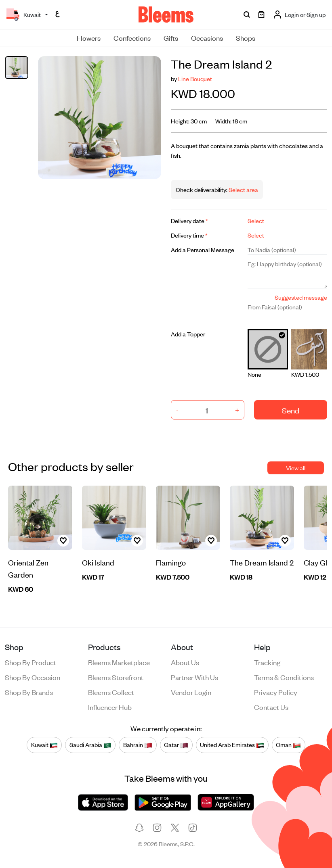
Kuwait (44, 745)
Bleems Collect (111, 692)
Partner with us (194, 677)
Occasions (207, 38)
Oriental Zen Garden (28, 568)
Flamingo (171, 562)
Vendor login (191, 692)
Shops (246, 38)
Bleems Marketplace (119, 662)
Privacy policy (276, 692)
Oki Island (98, 562)
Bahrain (138, 745)
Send (291, 410)
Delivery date (189, 220)
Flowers (89, 38)
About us (185, 662)
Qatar (176, 745)
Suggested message (301, 297)
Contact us (271, 707)
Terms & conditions (284, 677)
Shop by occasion (33, 677)
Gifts (171, 38)
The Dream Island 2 (262, 562)
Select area (243, 189)
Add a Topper (188, 334)
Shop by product (30, 662)
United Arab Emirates (232, 745)
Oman (288, 745)
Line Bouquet (195, 78)
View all (296, 468)
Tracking (267, 662)
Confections (132, 38)
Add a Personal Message (203, 249)
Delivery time (189, 235)
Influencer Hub (110, 707)
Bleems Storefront (116, 677)
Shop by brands (29, 692)
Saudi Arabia (90, 745)
